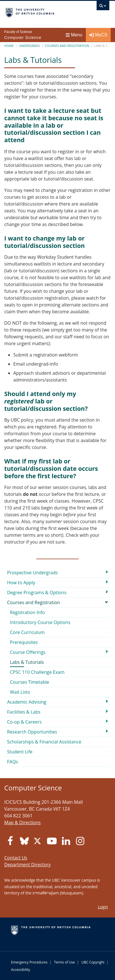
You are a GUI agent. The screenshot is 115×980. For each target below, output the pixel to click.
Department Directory (27, 865)
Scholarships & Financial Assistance (44, 742)
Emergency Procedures (29, 962)
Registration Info (27, 612)
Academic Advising (27, 702)
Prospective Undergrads (32, 573)
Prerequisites (24, 642)
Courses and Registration (67, 46)
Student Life (20, 752)
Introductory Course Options (40, 622)
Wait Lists (20, 692)
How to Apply (21, 583)
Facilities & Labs (24, 712)
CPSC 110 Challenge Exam (37, 672)
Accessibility (21, 970)
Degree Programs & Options (37, 592)
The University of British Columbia (42, 12)
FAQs (12, 762)
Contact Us (16, 858)
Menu (74, 35)
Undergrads (29, 46)
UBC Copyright (93, 962)
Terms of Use (65, 962)
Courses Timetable (30, 682)
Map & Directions (23, 822)
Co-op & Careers (24, 722)
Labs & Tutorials (27, 662)
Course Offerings (28, 652)
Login (103, 907)
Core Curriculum (27, 632)
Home (9, 46)
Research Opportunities (32, 732)
